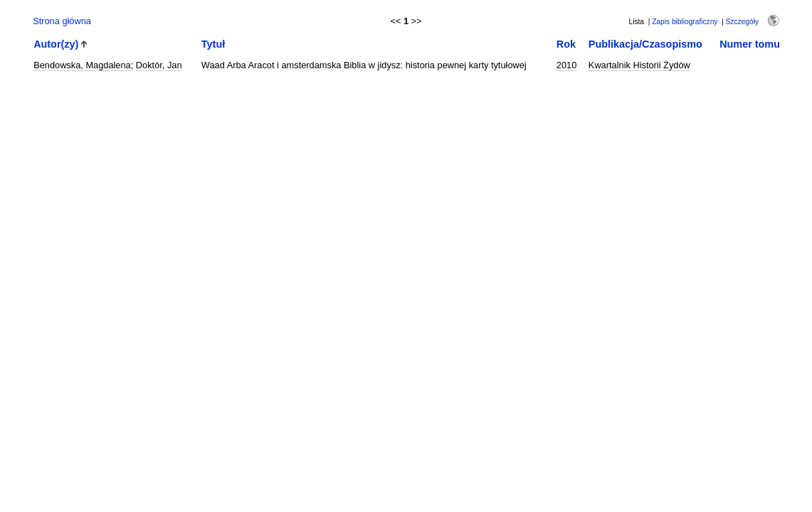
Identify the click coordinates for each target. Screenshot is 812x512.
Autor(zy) (56, 44)
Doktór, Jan (159, 65)
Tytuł (213, 44)
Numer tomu (750, 44)
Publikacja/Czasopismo (645, 44)
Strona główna (62, 21)
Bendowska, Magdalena (82, 65)
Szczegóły (742, 22)
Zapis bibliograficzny (685, 22)
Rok (566, 44)
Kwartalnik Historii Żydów (639, 65)
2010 (566, 65)
